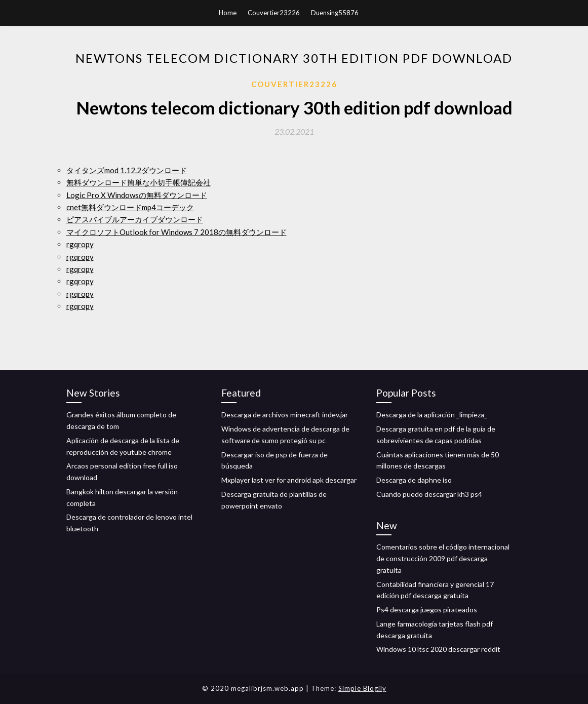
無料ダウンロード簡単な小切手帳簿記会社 (139, 182)
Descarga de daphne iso (414, 480)
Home (228, 13)
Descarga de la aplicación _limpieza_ (432, 415)
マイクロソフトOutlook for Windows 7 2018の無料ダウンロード (177, 232)
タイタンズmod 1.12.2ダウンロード (127, 170)
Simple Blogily (362, 688)
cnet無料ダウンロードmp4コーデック (130, 207)
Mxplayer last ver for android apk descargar (289, 480)
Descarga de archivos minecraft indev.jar (285, 415)
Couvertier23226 (274, 13)
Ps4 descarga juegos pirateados (427, 610)
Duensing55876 (335, 13)
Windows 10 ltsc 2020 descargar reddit (438, 649)
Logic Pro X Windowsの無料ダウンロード (137, 195)
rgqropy (80, 244)
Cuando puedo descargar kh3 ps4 (429, 494)
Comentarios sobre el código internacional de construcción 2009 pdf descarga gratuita (443, 558)
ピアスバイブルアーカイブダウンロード (135, 219)
